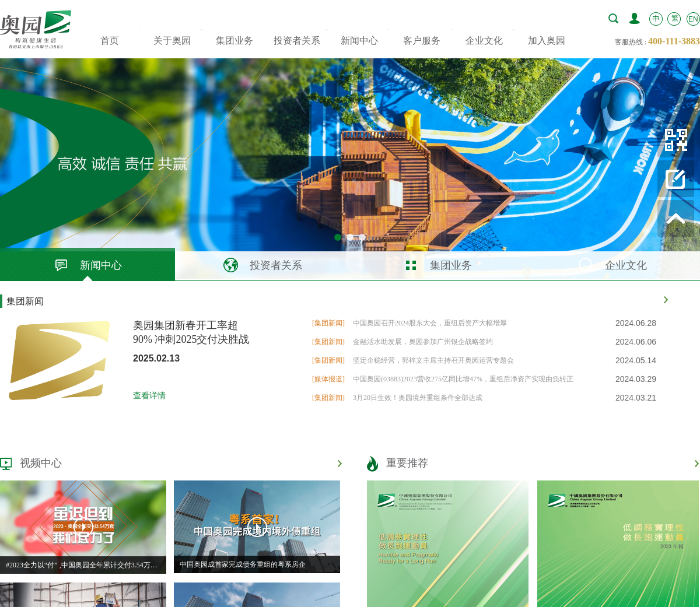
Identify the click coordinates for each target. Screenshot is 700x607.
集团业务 (235, 41)
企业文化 (484, 41)
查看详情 (149, 396)
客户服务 (422, 41)
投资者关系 (297, 41)
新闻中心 (359, 41)
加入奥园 (547, 41)
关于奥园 (172, 41)
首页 (110, 41)
